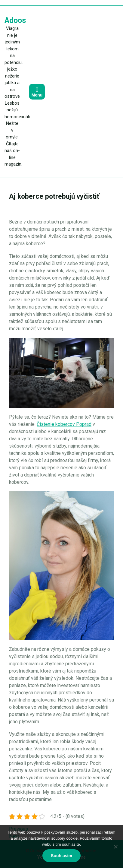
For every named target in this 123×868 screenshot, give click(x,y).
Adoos (15, 20)
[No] (115, 847)
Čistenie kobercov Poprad (64, 424)
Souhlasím (61, 856)
